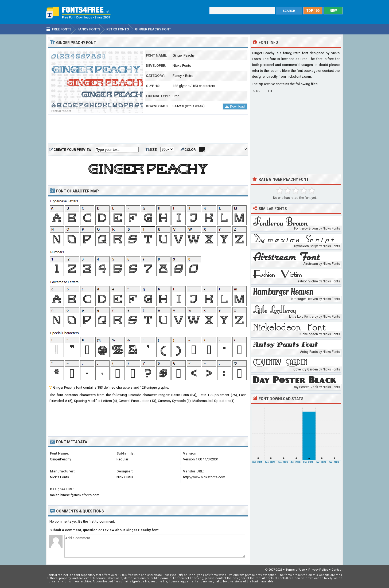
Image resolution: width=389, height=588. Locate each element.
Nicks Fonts (182, 66)
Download (235, 106)
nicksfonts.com (299, 76)
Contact (337, 570)
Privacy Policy (318, 570)
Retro (189, 76)
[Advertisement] (148, 129)
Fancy (177, 76)
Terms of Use (295, 570)
